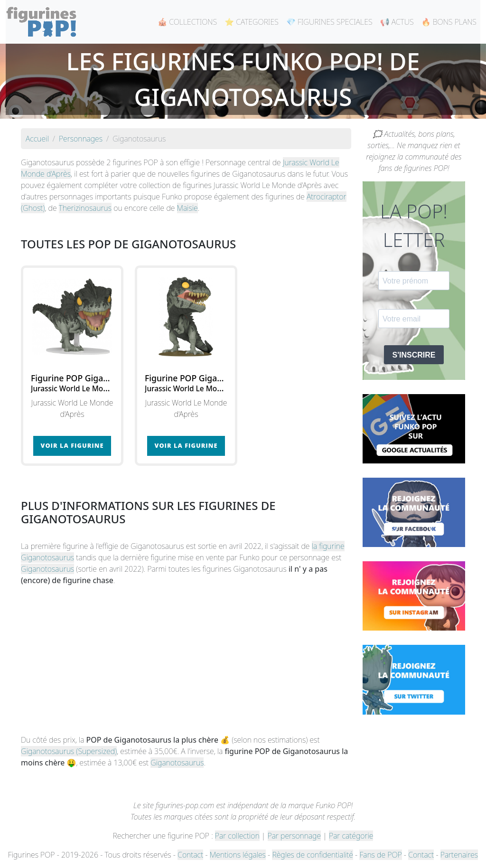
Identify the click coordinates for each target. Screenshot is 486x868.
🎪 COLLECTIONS (187, 22)
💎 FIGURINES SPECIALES (329, 22)
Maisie (187, 208)
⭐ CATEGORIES (252, 22)
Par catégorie (351, 836)
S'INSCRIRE (414, 355)
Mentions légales (238, 855)
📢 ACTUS (397, 22)
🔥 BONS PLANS (449, 22)
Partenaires (459, 855)
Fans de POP (380, 855)
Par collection (237, 836)
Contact (190, 855)
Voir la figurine (72, 445)
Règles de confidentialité (312, 855)
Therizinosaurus (85, 208)
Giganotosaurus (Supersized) (69, 751)
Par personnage (294, 836)
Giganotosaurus (47, 569)
